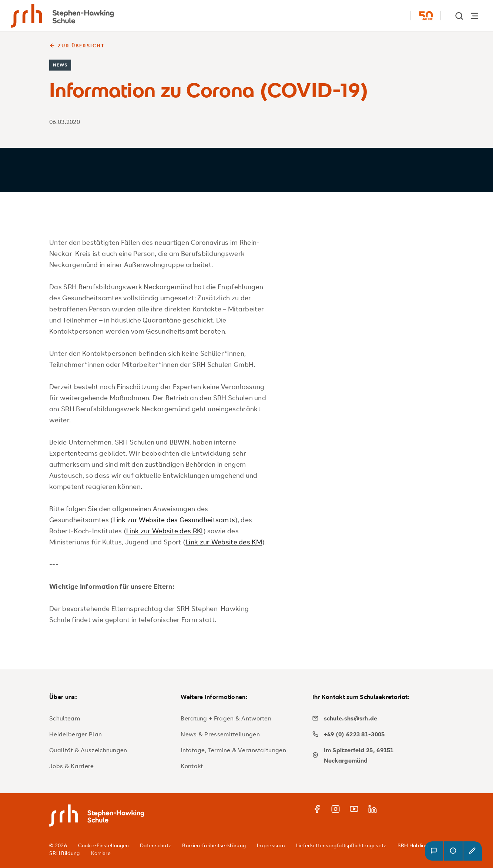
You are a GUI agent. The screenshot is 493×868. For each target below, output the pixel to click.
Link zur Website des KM (224, 542)
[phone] (375, 734)
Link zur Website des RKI (165, 531)
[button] (434, 851)
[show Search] (460, 16)
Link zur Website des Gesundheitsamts (174, 520)
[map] (375, 755)
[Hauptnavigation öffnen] (474, 16)
